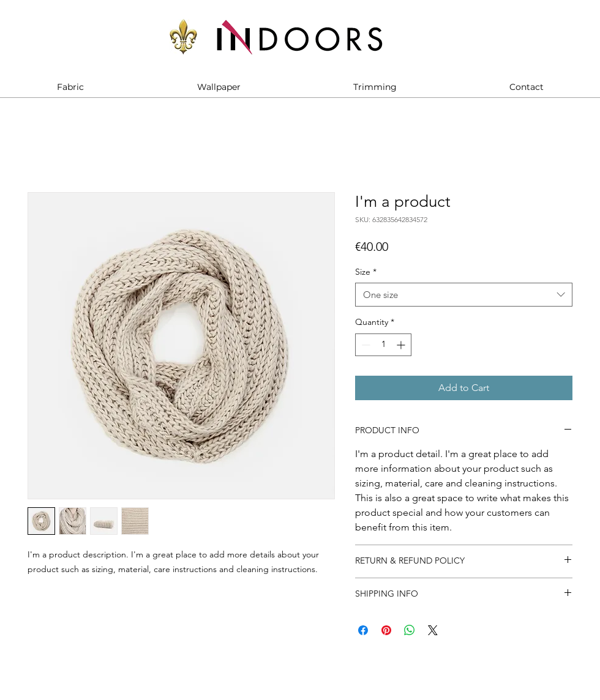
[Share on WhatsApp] (410, 630)
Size (366, 272)
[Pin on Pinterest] (386, 630)
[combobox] (464, 295)
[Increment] (402, 345)
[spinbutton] (383, 345)
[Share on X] (433, 630)
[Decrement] (365, 345)
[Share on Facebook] (363, 630)
